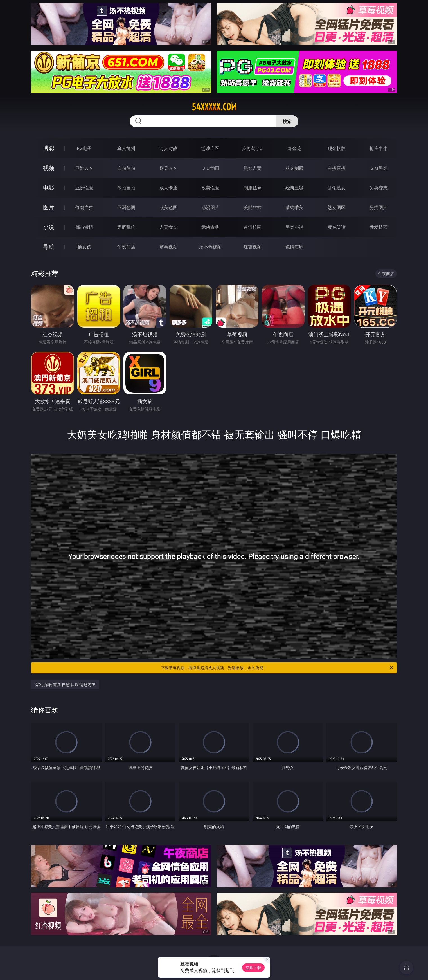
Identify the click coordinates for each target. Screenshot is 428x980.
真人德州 (126, 148)
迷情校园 (253, 227)
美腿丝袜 (253, 207)
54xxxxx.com (214, 107)
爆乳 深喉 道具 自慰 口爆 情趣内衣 (65, 684)
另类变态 (379, 188)
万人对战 (168, 148)
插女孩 (84, 247)
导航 (49, 247)
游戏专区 (210, 148)
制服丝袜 (253, 188)
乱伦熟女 (337, 188)
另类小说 (294, 227)
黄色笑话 (337, 227)
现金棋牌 (337, 148)
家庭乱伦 (126, 227)
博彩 (49, 148)
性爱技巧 (379, 227)
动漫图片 (210, 207)
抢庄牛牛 (379, 148)
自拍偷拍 (126, 168)
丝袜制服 (294, 168)
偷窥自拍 (84, 207)
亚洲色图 (126, 207)
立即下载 (253, 967)
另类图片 (379, 207)
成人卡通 (168, 188)
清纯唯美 (294, 207)
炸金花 (294, 148)
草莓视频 (168, 247)
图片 (49, 207)
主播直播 (337, 168)
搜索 (287, 121)
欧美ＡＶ (168, 168)
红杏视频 (253, 247)
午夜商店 (126, 247)
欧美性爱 (210, 188)
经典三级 (294, 188)
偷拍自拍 (126, 188)
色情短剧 (294, 247)
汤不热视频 (210, 247)
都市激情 (84, 227)
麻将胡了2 (252, 148)
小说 (49, 227)
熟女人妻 (253, 168)
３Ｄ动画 (210, 168)
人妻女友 (168, 227)
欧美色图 (168, 207)
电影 (49, 188)
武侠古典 (210, 227)
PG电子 (84, 148)
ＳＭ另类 (379, 168)
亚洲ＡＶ (84, 168)
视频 (49, 168)
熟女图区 (337, 207)
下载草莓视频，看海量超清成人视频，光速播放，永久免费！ (277, 668)
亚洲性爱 (84, 188)
